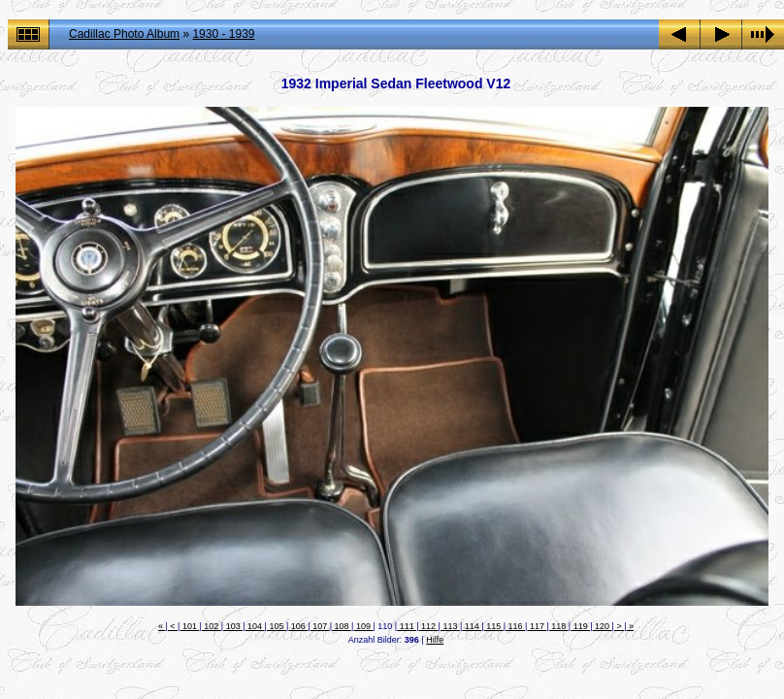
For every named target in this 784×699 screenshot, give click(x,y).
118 (559, 626)
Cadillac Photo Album (124, 34)
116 (515, 626)
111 (407, 626)
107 (320, 626)
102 (212, 626)
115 (494, 626)
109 (363, 626)
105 (277, 626)
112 (429, 626)
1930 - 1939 (223, 34)
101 (189, 626)
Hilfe (435, 640)
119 (580, 626)
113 (450, 626)
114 (472, 626)
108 (342, 626)
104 (255, 626)
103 (233, 626)
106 (298, 626)
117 (537, 626)
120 (603, 626)
